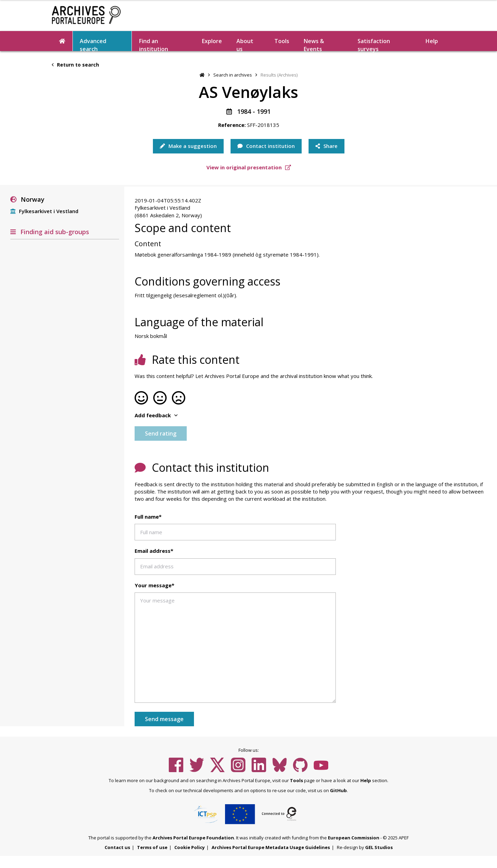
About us (245, 44)
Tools (282, 41)
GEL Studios (379, 847)
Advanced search (93, 44)
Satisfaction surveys (374, 44)
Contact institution (266, 146)
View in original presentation (249, 167)
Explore (212, 41)
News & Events (314, 44)
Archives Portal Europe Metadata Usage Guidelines (271, 847)
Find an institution (154, 44)
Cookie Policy (189, 847)
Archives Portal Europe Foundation (193, 838)
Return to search (75, 65)
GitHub (338, 790)
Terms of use (152, 847)
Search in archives (233, 75)
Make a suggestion (188, 146)
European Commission (354, 838)
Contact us (117, 847)
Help (432, 41)
